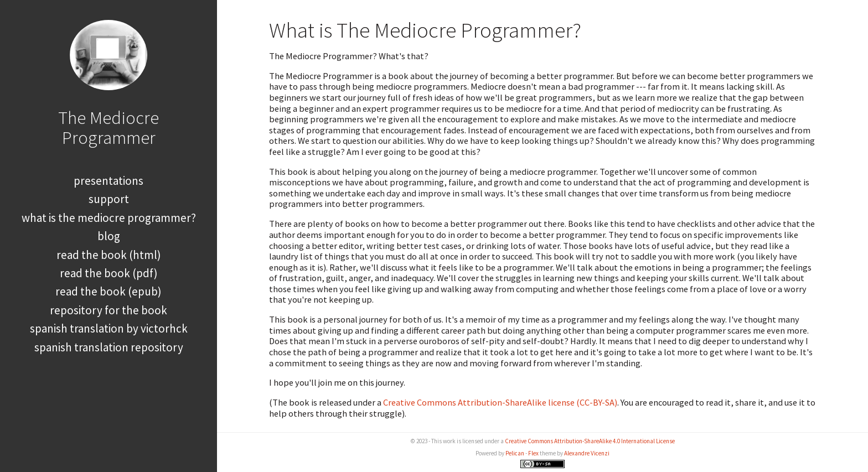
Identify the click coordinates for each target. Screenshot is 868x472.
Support (109, 199)
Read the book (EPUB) (108, 291)
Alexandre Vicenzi (587, 453)
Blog (109, 236)
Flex (533, 453)
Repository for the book (108, 310)
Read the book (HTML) (109, 255)
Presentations (108, 181)
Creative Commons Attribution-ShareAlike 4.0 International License (590, 441)
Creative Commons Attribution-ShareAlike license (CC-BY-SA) (500, 402)
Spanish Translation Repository (109, 347)
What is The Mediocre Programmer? (109, 218)
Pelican (515, 453)
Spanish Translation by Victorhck (109, 328)
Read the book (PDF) (109, 273)
